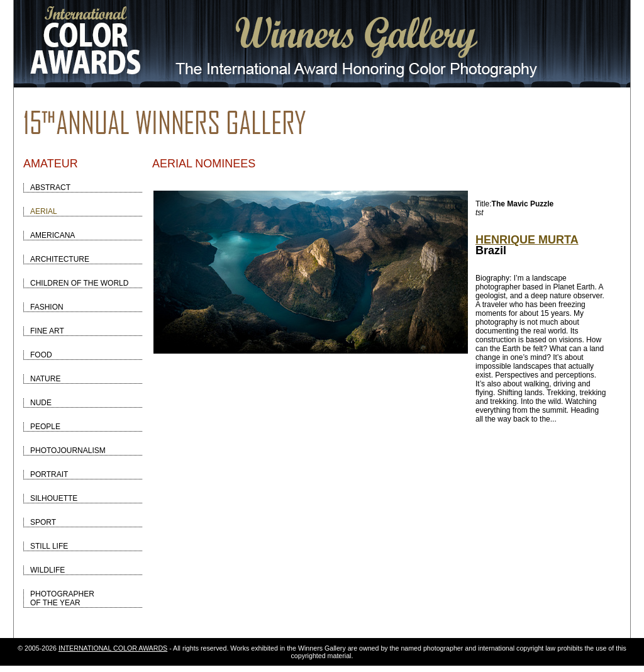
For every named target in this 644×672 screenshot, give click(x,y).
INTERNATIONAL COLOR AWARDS (113, 648)
